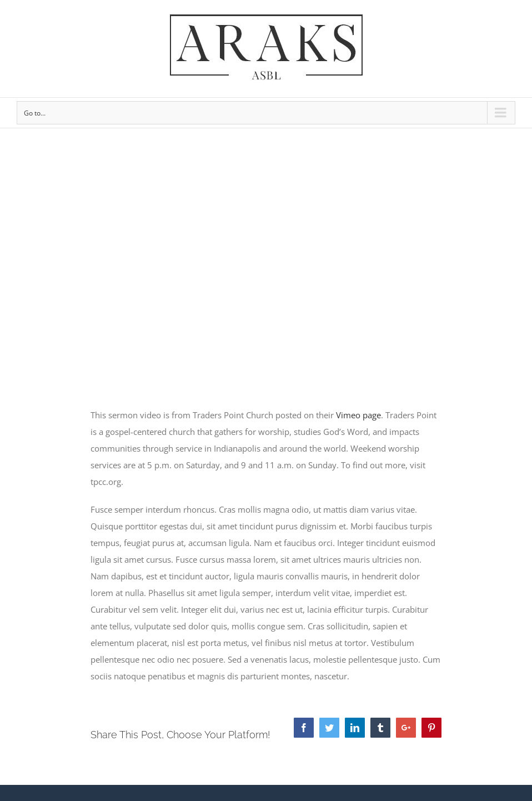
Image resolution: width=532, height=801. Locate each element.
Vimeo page (358, 415)
